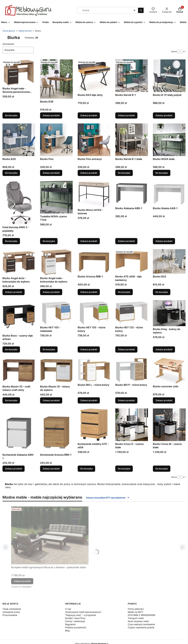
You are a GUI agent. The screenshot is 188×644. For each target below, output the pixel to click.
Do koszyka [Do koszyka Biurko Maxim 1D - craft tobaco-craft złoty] (11, 400)
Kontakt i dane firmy (75, 618)
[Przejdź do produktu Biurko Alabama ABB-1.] (132, 193)
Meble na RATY (135, 612)
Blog (67, 630)
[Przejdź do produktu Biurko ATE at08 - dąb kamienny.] (132, 261)
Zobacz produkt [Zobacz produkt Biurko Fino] (51, 173)
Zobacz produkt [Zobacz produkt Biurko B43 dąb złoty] (89, 115)
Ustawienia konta (11, 612)
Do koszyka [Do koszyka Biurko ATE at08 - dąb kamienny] (124, 292)
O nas (68, 609)
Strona (174, 51)
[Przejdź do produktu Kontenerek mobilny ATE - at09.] (94, 425)
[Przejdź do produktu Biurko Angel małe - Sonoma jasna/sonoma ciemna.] (19, 72)
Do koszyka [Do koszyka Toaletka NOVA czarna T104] (49, 241)
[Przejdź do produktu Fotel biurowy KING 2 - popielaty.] (19, 203)
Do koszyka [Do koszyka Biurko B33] (162, 292)
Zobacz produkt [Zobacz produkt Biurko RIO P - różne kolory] (126, 400)
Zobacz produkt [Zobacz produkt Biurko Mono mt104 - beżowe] (89, 241)
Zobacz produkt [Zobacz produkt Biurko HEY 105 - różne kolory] (89, 349)
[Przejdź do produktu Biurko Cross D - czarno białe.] (132, 425)
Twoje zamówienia (12, 609)
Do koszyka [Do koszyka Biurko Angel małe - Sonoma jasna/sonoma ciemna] (11, 115)
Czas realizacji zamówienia (141, 624)
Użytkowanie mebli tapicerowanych (83, 612)
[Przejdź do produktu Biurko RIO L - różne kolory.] (94, 370)
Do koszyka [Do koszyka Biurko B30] (11, 173)
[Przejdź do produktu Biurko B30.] (19, 140)
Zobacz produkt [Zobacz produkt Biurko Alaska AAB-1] (164, 241)
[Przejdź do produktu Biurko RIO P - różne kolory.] (132, 370)
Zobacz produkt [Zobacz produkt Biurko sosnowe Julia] (164, 400)
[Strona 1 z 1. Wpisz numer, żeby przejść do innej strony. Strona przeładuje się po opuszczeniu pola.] (180, 52)
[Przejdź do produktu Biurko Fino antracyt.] (94, 140)
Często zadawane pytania (141, 627)
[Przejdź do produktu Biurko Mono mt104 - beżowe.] (94, 194)
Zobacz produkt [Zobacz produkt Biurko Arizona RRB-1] (89, 292)
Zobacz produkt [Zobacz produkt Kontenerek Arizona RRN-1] (51, 469)
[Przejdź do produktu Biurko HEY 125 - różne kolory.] (132, 312)
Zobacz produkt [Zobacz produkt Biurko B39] (51, 115)
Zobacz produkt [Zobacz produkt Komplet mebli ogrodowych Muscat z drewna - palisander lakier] (22, 581)
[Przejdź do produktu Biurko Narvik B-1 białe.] (132, 140)
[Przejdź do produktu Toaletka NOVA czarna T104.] (56, 197)
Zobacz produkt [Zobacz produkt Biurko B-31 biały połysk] (164, 115)
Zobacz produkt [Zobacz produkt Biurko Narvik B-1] (126, 115)
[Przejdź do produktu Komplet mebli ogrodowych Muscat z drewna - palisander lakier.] (50, 535)
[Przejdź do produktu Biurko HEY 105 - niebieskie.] (56, 312)
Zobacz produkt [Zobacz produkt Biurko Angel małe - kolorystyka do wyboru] (51, 292)
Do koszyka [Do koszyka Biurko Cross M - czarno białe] (162, 469)
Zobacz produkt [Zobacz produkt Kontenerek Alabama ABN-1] (14, 469)
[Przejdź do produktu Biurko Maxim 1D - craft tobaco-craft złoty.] (19, 371)
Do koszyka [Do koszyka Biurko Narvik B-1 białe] (124, 173)
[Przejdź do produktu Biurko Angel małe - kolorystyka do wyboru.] (56, 262)
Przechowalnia (10, 615)
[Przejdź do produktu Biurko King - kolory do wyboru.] (169, 313)
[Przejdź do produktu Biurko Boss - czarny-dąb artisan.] (19, 316)
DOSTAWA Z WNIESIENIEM (141, 615)
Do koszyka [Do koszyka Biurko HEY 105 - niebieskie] (49, 349)
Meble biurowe (25, 31)
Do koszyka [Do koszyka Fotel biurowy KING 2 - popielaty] (11, 241)
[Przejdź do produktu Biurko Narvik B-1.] (132, 76)
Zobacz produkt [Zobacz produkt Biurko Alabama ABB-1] (126, 241)
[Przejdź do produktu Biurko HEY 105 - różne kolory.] (94, 312)
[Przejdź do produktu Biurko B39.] (56, 79)
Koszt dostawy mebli (138, 621)
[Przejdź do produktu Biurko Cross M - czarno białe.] (169, 425)
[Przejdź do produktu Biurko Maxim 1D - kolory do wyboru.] (56, 371)
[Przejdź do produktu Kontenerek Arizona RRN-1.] (56, 430)
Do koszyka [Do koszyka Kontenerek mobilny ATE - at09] (86, 469)
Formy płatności (136, 609)
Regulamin (70, 624)
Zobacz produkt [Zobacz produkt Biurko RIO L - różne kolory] (89, 400)
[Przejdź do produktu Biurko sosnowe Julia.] (169, 370)
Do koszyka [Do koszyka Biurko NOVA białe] (162, 173)
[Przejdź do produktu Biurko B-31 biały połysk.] (169, 76)
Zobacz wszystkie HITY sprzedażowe (108, 498)
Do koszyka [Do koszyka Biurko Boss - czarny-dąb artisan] (11, 349)
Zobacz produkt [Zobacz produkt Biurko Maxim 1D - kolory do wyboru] (51, 400)
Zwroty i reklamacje (75, 621)
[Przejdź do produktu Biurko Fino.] (56, 140)
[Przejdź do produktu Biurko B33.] (169, 261)
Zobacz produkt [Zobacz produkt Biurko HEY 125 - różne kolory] (126, 349)
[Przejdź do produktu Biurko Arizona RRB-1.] (94, 261)
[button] (141, 10)
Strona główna (9, 31)
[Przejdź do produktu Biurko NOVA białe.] (169, 140)
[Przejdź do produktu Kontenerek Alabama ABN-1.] (19, 430)
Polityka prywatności (76, 627)
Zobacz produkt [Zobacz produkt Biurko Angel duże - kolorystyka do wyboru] (14, 292)
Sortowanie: (8, 44)
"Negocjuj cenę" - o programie (81, 615)
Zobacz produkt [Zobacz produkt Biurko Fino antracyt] (89, 173)
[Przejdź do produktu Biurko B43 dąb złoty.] (94, 76)
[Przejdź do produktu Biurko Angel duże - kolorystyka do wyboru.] (19, 262)
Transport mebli (136, 618)
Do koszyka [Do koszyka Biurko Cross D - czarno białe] (124, 469)
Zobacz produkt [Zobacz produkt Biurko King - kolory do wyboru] (164, 349)
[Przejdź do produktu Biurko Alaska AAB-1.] (169, 193)
